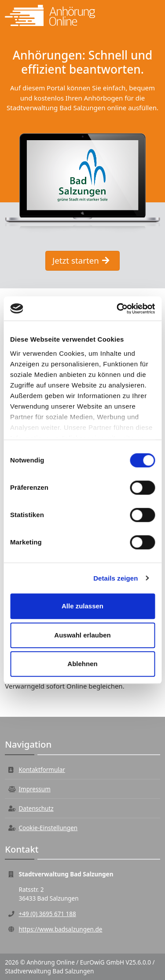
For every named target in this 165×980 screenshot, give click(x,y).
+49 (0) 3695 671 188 (48, 914)
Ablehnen (82, 664)
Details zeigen (115, 578)
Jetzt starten (81, 260)
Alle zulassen (82, 606)
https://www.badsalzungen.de (61, 929)
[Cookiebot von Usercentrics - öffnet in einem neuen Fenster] (117, 309)
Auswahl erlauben (82, 635)
